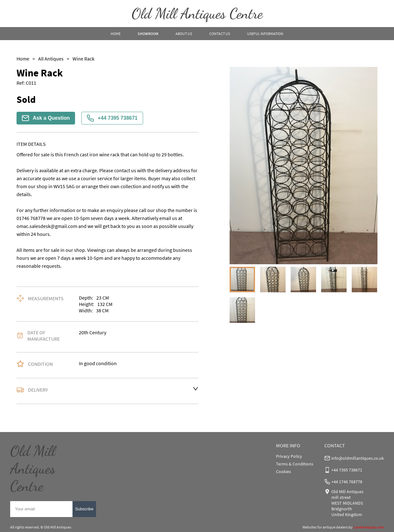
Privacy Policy (289, 456)
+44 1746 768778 (347, 482)
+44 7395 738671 (112, 118)
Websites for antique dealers (325, 527)
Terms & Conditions (295, 464)
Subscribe (84, 509)
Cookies (283, 472)
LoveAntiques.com (369, 527)
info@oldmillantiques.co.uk (358, 458)
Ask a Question (46, 118)
